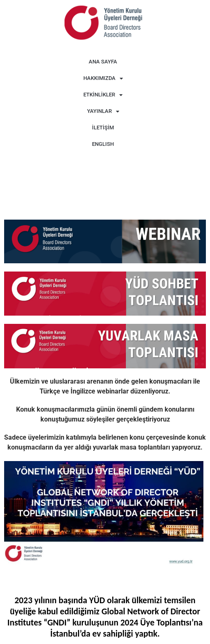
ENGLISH (103, 144)
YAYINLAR (103, 111)
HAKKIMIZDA (103, 78)
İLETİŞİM (103, 128)
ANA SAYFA (103, 62)
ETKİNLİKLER (103, 95)
